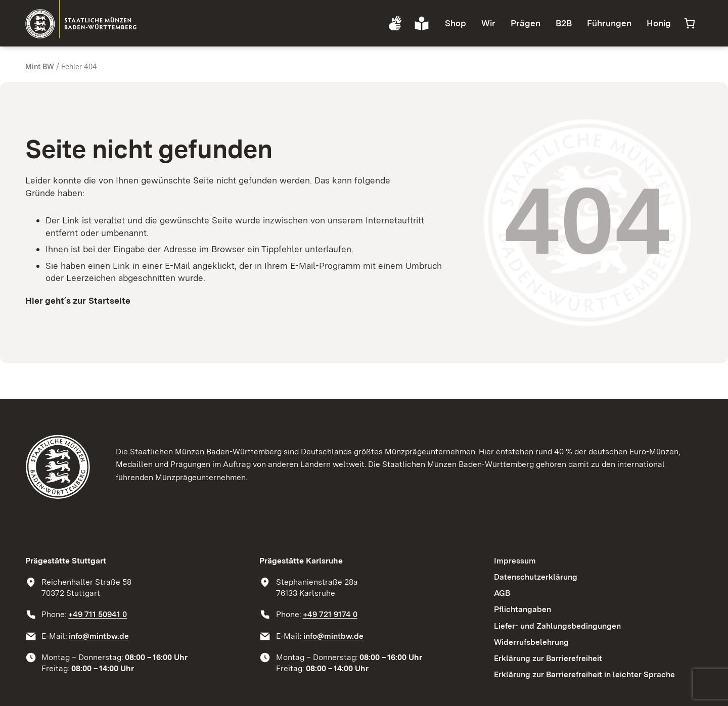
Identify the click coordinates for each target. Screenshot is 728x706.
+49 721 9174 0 (330, 614)
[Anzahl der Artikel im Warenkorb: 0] (689, 23)
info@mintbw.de (99, 636)
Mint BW (40, 66)
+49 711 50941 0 (98, 614)
